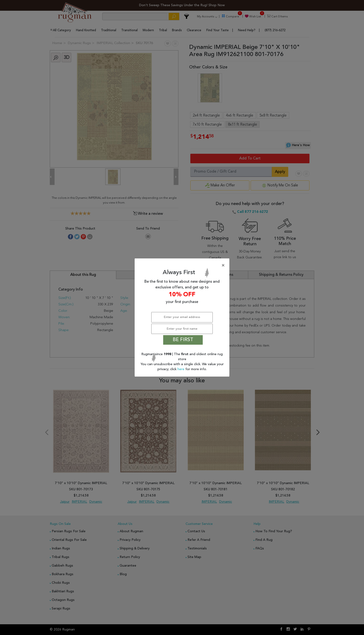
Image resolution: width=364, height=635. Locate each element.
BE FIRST (183, 340)
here (181, 369)
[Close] (183, 266)
